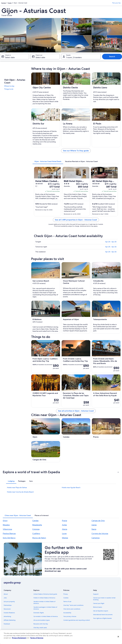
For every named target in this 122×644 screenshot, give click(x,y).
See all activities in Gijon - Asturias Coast (76, 411)
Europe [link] (4, 3)
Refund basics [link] (98, 607)
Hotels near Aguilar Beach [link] (71, 487)
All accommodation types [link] (42, 620)
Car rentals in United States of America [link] (46, 616)
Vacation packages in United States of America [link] (45, 608)
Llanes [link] (94, 525)
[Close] (118, 637)
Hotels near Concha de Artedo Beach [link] (20, 492)
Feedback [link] (7, 624)
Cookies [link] (66, 598)
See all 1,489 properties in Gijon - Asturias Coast (76, 220)
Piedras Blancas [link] (9, 534)
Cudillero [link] (36, 534)
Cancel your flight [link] (99, 603)
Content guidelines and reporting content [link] (77, 620)
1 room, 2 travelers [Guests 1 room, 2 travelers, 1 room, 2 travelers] (74, 57)
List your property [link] (9, 602)
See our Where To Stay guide (76, 151)
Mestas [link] (65, 538)
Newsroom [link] (7, 609)
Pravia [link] (64, 521)
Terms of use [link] (67, 602)
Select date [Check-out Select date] (40, 57)
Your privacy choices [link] (70, 616)
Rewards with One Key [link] (41, 624)
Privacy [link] (66, 594)
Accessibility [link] (67, 613)
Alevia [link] (65, 529)
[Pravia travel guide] (106, 429)
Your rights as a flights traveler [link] (102, 618)
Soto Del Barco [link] (9, 538)
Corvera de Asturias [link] (100, 534)
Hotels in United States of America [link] (44, 598)
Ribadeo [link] (6, 525)
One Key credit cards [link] (40, 628)
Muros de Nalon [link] (39, 538)
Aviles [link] (64, 525)
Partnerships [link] (8, 605)
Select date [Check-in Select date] (10, 57)
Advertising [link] (7, 616)
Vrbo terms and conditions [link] (72, 609)
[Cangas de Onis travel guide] (46, 452)
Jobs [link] (5, 598)
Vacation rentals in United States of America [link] (44, 602)
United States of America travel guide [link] (45, 594)
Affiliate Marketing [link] (10, 620)
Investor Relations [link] (9, 613)
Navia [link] (94, 529)
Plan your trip (116, 3)
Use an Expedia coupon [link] (101, 611)
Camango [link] (96, 538)
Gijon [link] (5, 521)
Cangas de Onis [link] (98, 521)
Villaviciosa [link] (7, 529)
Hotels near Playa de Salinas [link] (17, 487)
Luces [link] (64, 534)
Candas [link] (35, 521)
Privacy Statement (19, 638)
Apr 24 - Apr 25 (111, 242)
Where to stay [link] (9, 86)
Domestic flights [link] (39, 613)
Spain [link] (10, 3)
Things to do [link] (9, 89)
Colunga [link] (36, 529)
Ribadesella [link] (37, 525)
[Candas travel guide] (76, 429)
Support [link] (96, 594)
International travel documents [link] (103, 615)
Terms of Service (37, 638)
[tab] (48, 161)
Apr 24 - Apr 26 (111, 252)
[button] (61, 472)
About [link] (6, 594)
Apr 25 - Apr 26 (111, 247)
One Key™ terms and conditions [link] (73, 605)
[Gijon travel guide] (46, 429)
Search (112, 56)
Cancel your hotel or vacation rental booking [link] (104, 599)
